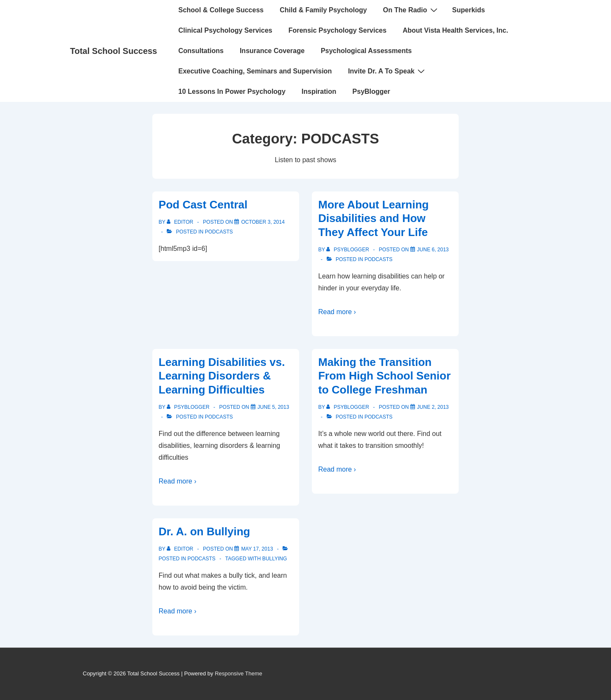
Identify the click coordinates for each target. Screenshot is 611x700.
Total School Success (114, 51)
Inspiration (319, 91)
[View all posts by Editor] (181, 222)
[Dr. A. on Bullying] (257, 549)
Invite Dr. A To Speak (387, 71)
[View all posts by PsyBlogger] (348, 250)
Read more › (337, 312)
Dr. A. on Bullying (205, 531)
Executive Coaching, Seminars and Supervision (255, 71)
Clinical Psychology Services (225, 30)
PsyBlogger (371, 91)
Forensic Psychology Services (338, 30)
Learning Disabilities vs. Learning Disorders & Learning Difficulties (222, 376)
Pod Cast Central (203, 205)
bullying (275, 559)
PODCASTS (219, 232)
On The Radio (411, 10)
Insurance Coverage (272, 51)
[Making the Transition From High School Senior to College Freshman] (433, 407)
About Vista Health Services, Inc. (455, 30)
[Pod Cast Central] (263, 222)
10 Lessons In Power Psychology (232, 91)
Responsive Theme (238, 673)
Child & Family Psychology (323, 10)
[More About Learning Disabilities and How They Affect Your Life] (433, 250)
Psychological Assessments (366, 51)
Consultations (201, 51)
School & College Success (221, 10)
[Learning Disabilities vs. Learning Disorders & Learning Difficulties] (273, 407)
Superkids (469, 10)
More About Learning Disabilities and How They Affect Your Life (373, 218)
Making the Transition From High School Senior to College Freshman (384, 376)
